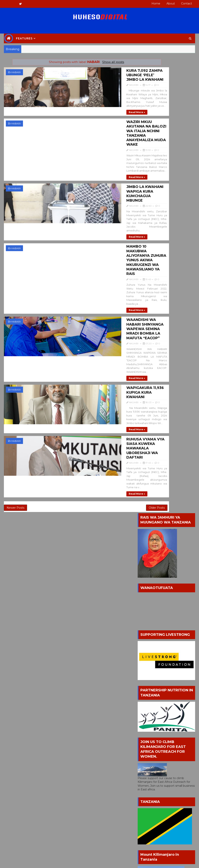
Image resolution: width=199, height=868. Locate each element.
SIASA (164, 717)
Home (156, 4)
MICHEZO (162, 711)
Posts (145, 637)
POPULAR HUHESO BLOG (147, 532)
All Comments (151, 644)
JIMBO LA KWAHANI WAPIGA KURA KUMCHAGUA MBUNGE (93, 152)
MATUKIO (144, 711)
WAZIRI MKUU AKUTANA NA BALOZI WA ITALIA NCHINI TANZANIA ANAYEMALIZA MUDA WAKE (94, 113)
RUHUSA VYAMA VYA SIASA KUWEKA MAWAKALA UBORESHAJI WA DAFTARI (94, 320)
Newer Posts (15, 366)
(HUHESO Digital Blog (28, 685)
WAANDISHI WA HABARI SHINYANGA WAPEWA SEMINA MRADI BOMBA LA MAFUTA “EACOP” (95, 235)
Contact (187, 4)
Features (24, 38)
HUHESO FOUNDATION (169, 691)
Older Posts (122, 366)
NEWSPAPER (146, 717)
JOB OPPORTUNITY (151, 698)
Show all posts (96, 62)
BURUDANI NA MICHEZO (154, 685)
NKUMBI (19, 691)
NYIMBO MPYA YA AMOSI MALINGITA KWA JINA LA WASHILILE (175, 558)
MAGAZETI (177, 698)
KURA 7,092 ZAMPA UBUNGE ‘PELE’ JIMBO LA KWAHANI (93, 72)
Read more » (71, 98)
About (171, 4)
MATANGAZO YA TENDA (154, 704)
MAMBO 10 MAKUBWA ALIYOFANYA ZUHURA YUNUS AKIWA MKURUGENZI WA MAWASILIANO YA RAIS (95, 193)
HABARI (16, 72)
